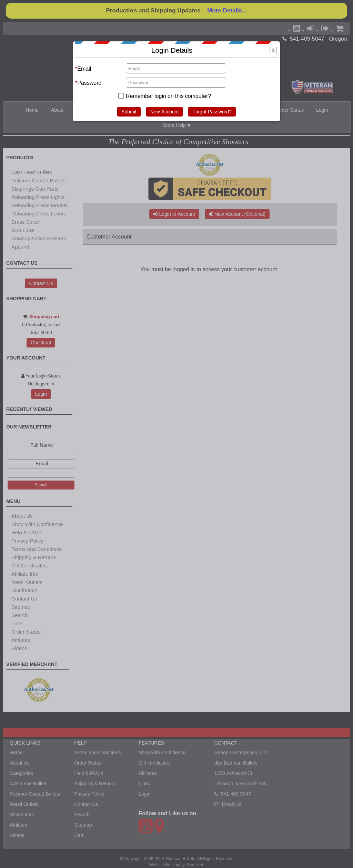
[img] (273, 50)
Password (89, 83)
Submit (129, 112)
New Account (165, 112)
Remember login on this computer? (168, 96)
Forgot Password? (212, 112)
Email (84, 69)
